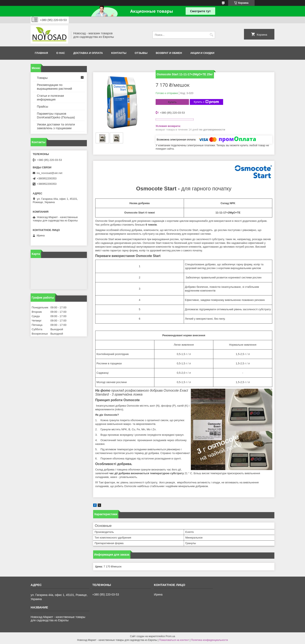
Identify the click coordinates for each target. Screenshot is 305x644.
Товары (42, 78)
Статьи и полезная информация (50, 97)
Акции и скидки (202, 53)
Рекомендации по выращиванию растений (54, 87)
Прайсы (42, 106)
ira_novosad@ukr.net (49, 173)
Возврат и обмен (169, 53)
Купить (172, 102)
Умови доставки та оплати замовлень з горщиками (56, 126)
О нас (61, 53)
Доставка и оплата (88, 53)
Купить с (206, 102)
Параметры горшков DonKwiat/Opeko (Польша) (56, 115)
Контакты (119, 53)
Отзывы (141, 53)
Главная (41, 53)
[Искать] (211, 35)
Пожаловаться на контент (174, 640)
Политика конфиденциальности (209, 640)
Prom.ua (170, 636)
